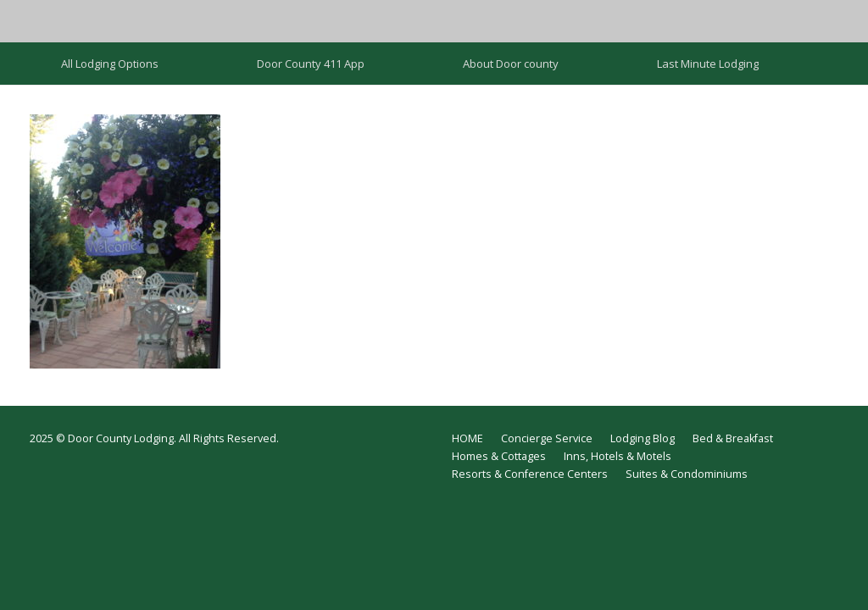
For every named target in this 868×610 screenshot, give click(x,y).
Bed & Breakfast (733, 438)
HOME (467, 438)
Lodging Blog (643, 438)
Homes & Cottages (499, 456)
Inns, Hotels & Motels (618, 456)
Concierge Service (547, 438)
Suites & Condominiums (687, 474)
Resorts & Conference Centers (530, 474)
